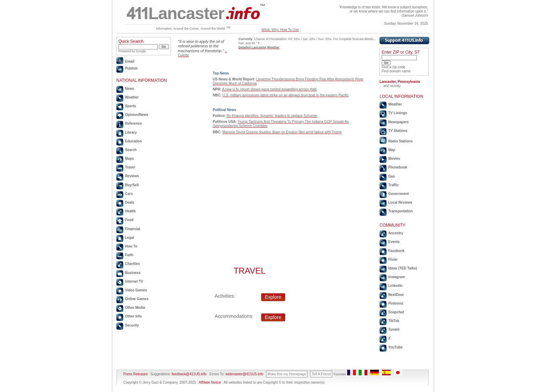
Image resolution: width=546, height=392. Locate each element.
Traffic (393, 185)
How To (131, 246)
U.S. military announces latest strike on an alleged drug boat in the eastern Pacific (286, 95)
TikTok (394, 321)
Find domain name (396, 71)
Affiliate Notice (210, 382)
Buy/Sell (132, 185)
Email (130, 61)
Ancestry (396, 233)
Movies (394, 159)
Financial (132, 229)
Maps (130, 159)
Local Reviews (400, 202)
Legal (130, 238)
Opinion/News (137, 115)
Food (129, 220)
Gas (392, 176)
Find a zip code (393, 67)
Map (392, 150)
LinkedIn (395, 286)
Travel (130, 167)
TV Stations (398, 131)
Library (131, 132)
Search (131, 150)
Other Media (135, 308)
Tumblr (394, 330)
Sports (131, 106)
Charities (132, 264)
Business (133, 273)
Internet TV (134, 281)
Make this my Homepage (287, 374)
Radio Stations (400, 141)
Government (399, 194)
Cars (129, 194)
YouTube (395, 347)
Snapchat (396, 312)
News (130, 89)
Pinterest (396, 303)
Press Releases (135, 374)
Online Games (137, 299)
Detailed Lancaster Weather (259, 47)
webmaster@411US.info (244, 374)
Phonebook (398, 167)
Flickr (393, 260)
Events (394, 242)
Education (133, 141)
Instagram (397, 277)
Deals (130, 202)
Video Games (136, 290)
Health (130, 211)
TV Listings (398, 113)
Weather (132, 97)
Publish (131, 68)
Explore (273, 297)
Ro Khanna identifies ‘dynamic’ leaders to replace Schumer (272, 116)
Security (132, 325)
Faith (129, 255)
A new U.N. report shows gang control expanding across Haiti (270, 89)
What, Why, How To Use (280, 30)
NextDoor (396, 295)
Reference (133, 123)
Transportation (400, 211)
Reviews (132, 176)
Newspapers (399, 122)
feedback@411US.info (189, 374)
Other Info (133, 316)
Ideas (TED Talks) (403, 268)
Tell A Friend (321, 374)
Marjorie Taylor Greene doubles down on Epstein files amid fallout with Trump (282, 132)
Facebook (396, 251)
